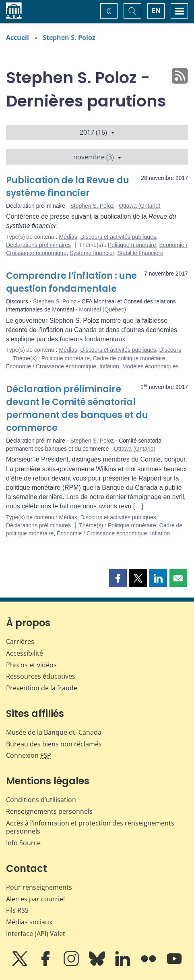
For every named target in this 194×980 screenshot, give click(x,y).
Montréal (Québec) (102, 309)
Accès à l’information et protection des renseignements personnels (90, 827)
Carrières (20, 641)
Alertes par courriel (35, 899)
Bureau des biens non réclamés (54, 744)
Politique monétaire (132, 245)
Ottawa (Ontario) (139, 206)
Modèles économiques (151, 366)
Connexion (29, 755)
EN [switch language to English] (156, 10)
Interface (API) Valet (36, 934)
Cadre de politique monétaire (129, 358)
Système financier (92, 253)
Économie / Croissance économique (51, 366)
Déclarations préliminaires (38, 245)
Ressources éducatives (41, 676)
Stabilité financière (140, 253)
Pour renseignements (39, 887)
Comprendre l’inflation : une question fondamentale (71, 282)
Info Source (23, 843)
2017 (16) (97, 132)
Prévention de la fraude (42, 688)
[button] (118, 578)
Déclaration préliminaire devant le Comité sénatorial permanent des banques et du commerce (77, 409)
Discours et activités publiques (118, 237)
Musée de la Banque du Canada (54, 732)
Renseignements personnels (49, 811)
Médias (68, 237)
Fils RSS (17, 910)
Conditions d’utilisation (41, 800)
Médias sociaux (29, 922)
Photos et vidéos (31, 665)
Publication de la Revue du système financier (68, 187)
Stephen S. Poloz (69, 38)
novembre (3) (97, 157)
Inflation (109, 366)
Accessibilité (25, 653)
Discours (170, 350)
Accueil (18, 38)
